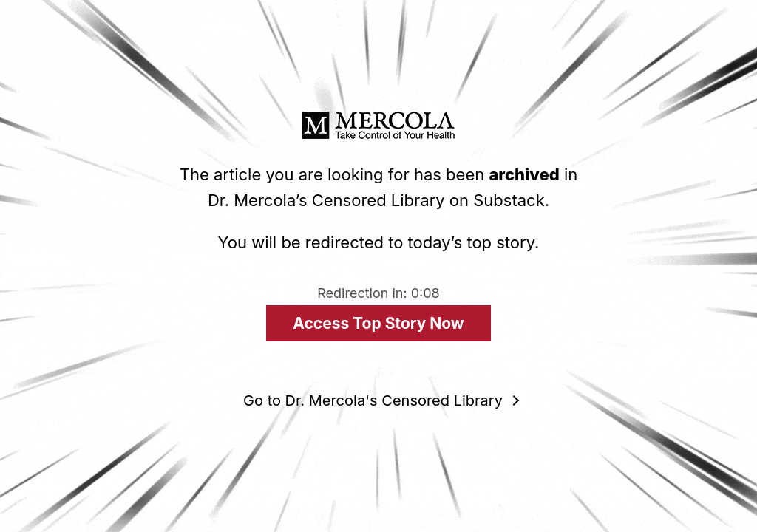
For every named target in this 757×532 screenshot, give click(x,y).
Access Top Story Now (378, 323)
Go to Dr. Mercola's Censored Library (373, 400)
